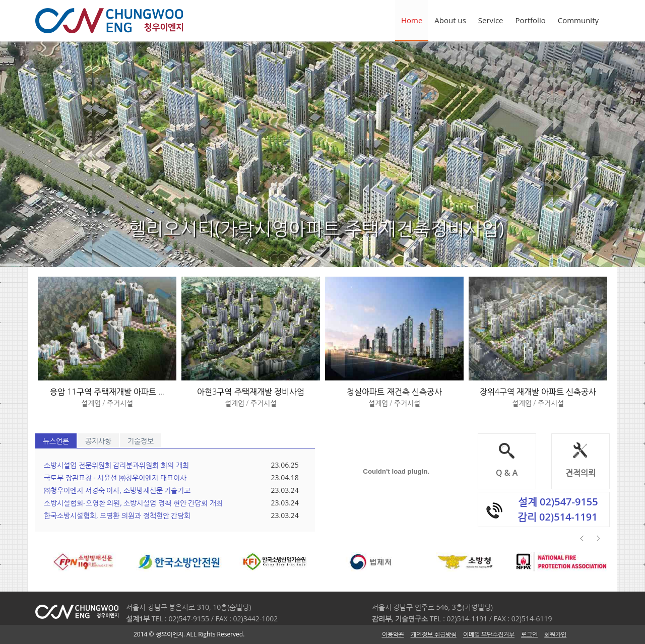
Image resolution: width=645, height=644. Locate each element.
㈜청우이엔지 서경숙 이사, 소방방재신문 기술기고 (117, 490)
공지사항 (98, 441)
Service (491, 20)
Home (412, 20)
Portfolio (531, 20)
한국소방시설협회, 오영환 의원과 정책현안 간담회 (117, 515)
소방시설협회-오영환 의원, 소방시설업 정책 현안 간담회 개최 (133, 503)
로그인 (529, 634)
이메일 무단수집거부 (489, 634)
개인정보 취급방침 (434, 634)
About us (450, 20)
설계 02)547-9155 (558, 502)
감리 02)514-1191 (558, 517)
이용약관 (393, 634)
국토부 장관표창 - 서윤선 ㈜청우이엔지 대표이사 (115, 477)
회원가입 (555, 634)
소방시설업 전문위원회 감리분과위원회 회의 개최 (116, 465)
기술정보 (141, 441)
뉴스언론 (56, 441)
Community (578, 20)
